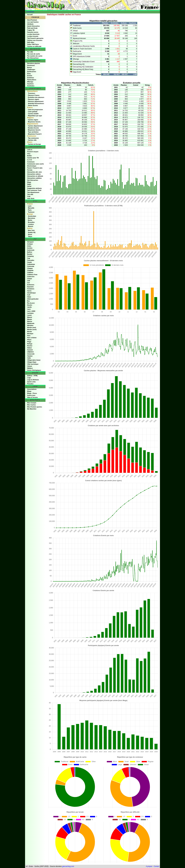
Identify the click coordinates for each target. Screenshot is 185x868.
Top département (33, 192)
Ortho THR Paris (33, 44)
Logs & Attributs (33, 380)
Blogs (29, 391)
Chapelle (30, 270)
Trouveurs (31, 93)
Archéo (30, 248)
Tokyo (30, 236)
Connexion (30, 12)
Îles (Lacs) (31, 303)
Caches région (33, 120)
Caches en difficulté (34, 46)
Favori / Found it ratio (35, 168)
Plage (29, 342)
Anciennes (31, 65)
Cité (29, 281)
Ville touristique (33, 364)
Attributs (30, 24)
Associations (32, 389)
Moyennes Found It (35, 134)
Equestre (30, 287)
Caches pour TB (33, 158)
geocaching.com (68, 866)
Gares (29, 291)
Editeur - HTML (33, 376)
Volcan (30, 366)
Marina (30, 321)
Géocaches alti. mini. (35, 172)
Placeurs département (36, 101)
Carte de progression (35, 110)
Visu (29, 154)
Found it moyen (33, 152)
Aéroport (30, 242)
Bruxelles (31, 222)
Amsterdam (32, 216)
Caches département (35, 126)
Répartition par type (35, 116)
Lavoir (29, 315)
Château (30, 272)
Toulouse (31, 212)
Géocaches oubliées (34, 178)
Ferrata (30, 170)
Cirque (30, 279)
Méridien (30, 325)
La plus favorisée (33, 34)
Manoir (30, 317)
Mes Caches (32, 405)
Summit (30, 350)
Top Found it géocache (35, 38)
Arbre (29, 246)
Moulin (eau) (32, 327)
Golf (29, 295)
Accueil (30, 15)
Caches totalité (33, 114)
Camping (30, 256)
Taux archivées (33, 132)
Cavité (29, 262)
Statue (30, 348)
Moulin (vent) (32, 329)
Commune (31, 162)
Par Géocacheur (33, 58)
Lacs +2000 (31, 311)
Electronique (32, 166)
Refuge (30, 344)
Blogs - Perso (32, 393)
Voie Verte (31, 198)
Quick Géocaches (33, 26)
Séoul (30, 234)
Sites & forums (33, 397)
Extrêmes (31, 78)
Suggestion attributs (34, 188)
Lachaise (30, 313)
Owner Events (33, 105)
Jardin (29, 307)
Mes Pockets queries (35, 407)
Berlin (30, 220)
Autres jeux (31, 395)
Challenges (31, 70)
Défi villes (31, 42)
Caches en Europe (34, 144)
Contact (156, 866)
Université (31, 354)
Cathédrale (31, 264)
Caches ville (32, 140)
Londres (31, 224)
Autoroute (31, 250)
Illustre (30, 305)
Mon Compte (32, 403)
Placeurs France (34, 95)
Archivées (31, 86)
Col (28, 283)
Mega (29, 182)
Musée (30, 332)
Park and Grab (32, 28)
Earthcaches (32, 72)
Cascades (31, 260)
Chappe (30, 268)
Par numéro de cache (35, 56)
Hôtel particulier (33, 299)
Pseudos (30, 384)
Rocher (30, 346)
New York (31, 230)
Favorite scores (33, 32)
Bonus (30, 67)
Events (30, 76)
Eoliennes (31, 285)
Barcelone (31, 218)
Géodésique (31, 293)
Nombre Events (33, 128)
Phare (29, 340)
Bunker (30, 254)
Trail (29, 196)
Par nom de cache (34, 54)
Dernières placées (34, 63)
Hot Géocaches (33, 180)
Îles (28, 301)
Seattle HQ (32, 232)
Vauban (30, 356)
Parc (29, 336)
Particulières (32, 80)
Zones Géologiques (34, 370)
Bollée (29, 156)
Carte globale (33, 112)
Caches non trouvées (35, 40)
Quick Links (31, 382)
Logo (29, 378)
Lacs (29, 309)
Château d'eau (32, 274)
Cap (29, 258)
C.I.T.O (30, 160)
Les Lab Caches (33, 22)
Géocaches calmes (34, 174)
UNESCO (30, 352)
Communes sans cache (35, 164)
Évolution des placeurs (36, 97)
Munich (31, 226)
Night (29, 184)
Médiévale (31, 323)
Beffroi (30, 252)
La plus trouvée (33, 36)
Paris (30, 210)
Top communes (33, 138)
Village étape (32, 362)
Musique (30, 334)
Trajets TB (31, 30)
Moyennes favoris (34, 122)
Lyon (30, 206)
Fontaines (31, 289)
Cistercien (31, 277)
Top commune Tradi (34, 190)
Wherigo (30, 82)
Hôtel (29, 297)
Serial (29, 186)
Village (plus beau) (34, 360)
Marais (30, 319)
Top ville (30, 194)
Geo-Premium (32, 20)
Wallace (30, 368)
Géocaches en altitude (35, 176)
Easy (29, 74)
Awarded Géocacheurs (36, 103)
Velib (29, 358)
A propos (149, 866)
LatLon (30, 150)
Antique (30, 244)
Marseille (31, 208)
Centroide (31, 266)
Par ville (30, 52)
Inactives (30, 84)
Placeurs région (34, 99)
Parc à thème (32, 338)
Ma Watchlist (32, 409)
